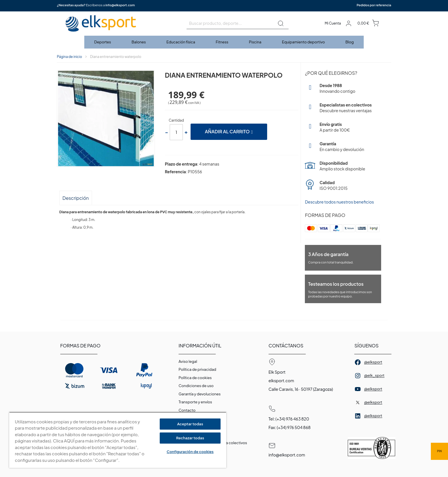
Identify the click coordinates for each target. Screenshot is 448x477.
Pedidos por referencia (374, 5)
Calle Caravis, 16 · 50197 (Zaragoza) (301, 389)
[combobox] (238, 23)
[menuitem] (103, 42)
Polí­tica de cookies (195, 378)
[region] (118, 440)
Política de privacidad (197, 369)
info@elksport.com (120, 5)
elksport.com (281, 381)
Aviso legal (188, 361)
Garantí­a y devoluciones (200, 394)
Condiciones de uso (196, 386)
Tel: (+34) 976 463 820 (289, 419)
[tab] (76, 198)
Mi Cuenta (333, 23)
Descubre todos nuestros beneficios (339, 202)
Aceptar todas (190, 424)
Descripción (76, 198)
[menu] (224, 42)
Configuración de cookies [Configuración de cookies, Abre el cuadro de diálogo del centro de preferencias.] (190, 452)
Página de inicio (69, 57)
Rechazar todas (190, 438)
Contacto (187, 410)
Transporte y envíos (195, 402)
